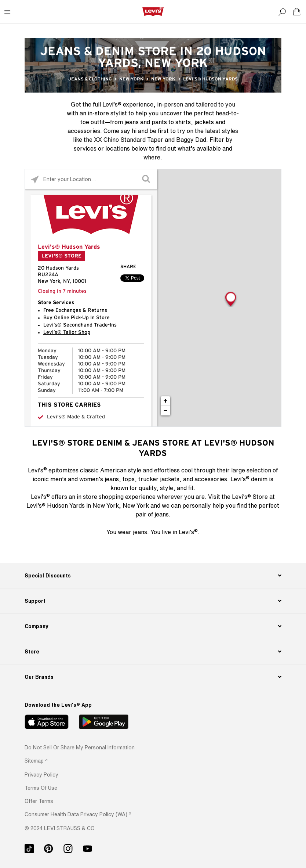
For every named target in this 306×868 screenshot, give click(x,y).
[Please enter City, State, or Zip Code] (91, 179)
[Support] (153, 601)
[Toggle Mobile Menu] (7, 12)
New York (131, 79)
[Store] (153, 652)
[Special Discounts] (153, 576)
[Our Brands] (153, 677)
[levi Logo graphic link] (153, 11)
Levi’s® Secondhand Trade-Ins (80, 325)
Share (128, 267)
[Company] (153, 626)
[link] (36, 761)
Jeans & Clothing (90, 79)
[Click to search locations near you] (35, 179)
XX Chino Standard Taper (129, 140)
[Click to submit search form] (147, 179)
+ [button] (166, 401)
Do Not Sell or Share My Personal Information (80, 747)
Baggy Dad (191, 140)
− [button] (166, 411)
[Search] (282, 12)
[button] (41, 775)
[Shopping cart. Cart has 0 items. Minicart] (297, 12)
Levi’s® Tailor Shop (67, 332)
